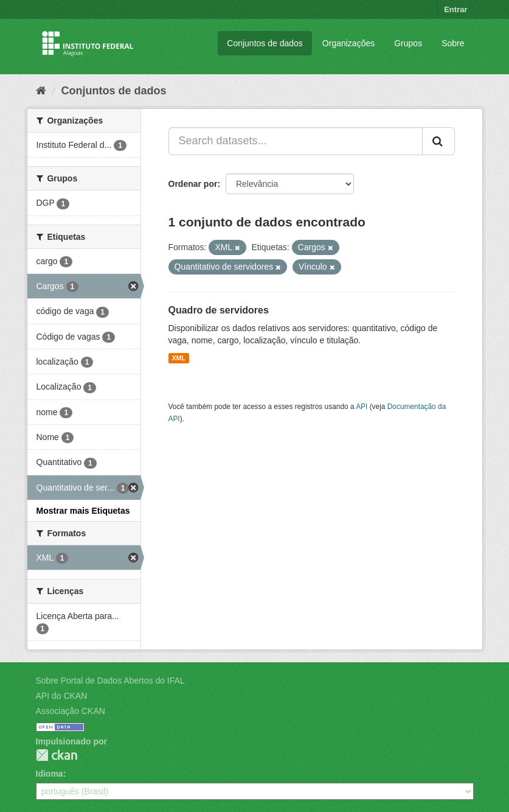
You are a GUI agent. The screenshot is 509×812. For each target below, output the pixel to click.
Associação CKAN (71, 711)
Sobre (453, 43)
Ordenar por (193, 184)
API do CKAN (62, 696)
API (362, 407)
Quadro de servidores (219, 310)
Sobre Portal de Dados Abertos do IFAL (110, 681)
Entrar (455, 9)
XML (179, 358)
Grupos (408, 43)
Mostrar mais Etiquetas (83, 511)
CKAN (57, 755)
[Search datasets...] (296, 141)
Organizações (348, 43)
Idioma (50, 774)
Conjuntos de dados (265, 43)
